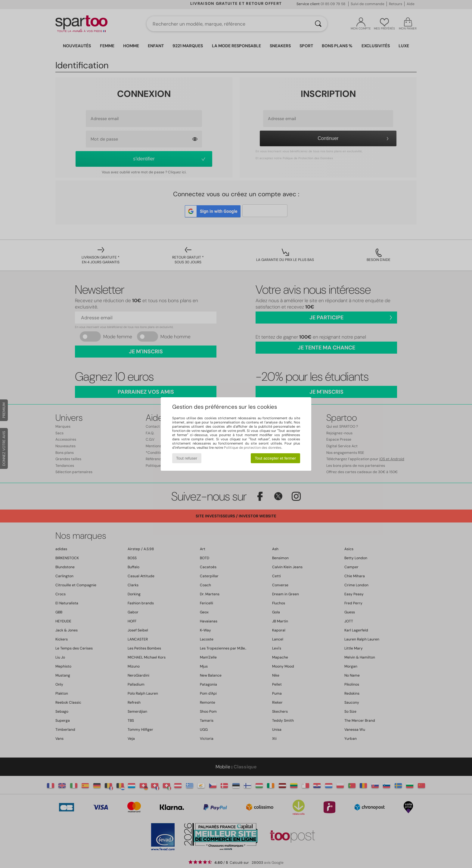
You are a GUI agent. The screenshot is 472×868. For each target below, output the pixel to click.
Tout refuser (187, 458)
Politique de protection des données (253, 448)
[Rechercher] (318, 24)
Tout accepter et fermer (275, 458)
